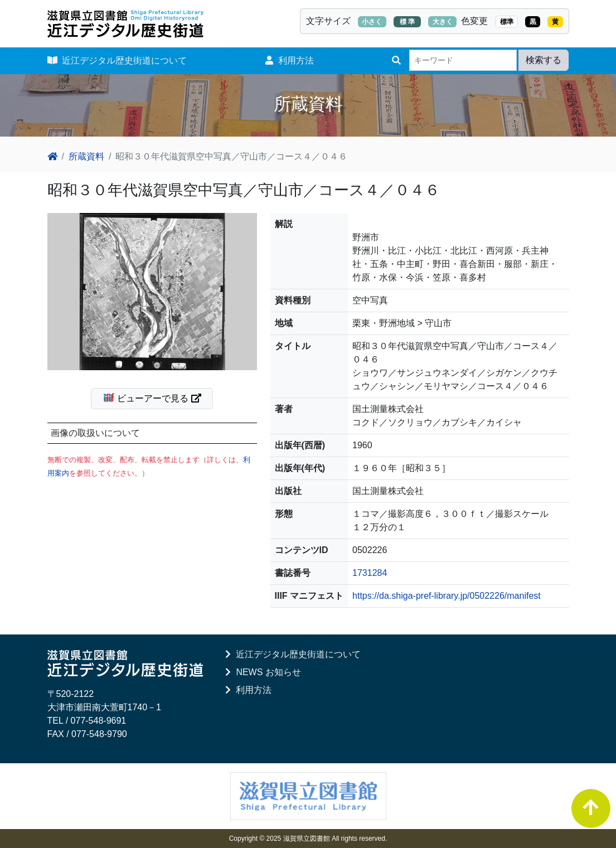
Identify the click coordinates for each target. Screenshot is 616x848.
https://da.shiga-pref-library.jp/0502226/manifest (447, 596)
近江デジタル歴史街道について (117, 60)
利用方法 (290, 60)
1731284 (370, 573)
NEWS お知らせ (263, 672)
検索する (544, 60)
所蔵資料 (86, 156)
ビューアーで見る (156, 398)
